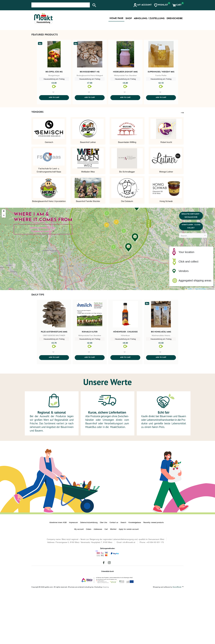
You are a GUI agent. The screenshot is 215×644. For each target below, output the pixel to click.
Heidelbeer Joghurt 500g (125, 119)
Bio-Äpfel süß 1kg (54, 119)
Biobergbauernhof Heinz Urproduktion (49, 252)
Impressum (73, 573)
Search (123, 573)
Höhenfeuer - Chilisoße (125, 383)
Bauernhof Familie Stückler (88, 252)
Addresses (98, 580)
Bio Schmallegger (127, 222)
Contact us (114, 573)
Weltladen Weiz (88, 222)
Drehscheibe (175, 19)
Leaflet (189, 340)
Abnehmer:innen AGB (58, 573)
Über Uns (104, 573)
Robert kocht (166, 193)
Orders (89, 580)
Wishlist (113, 580)
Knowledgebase (135, 573)
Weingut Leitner (166, 222)
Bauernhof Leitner (88, 193)
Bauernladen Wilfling (127, 193)
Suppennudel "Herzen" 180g (161, 119)
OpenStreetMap (200, 340)
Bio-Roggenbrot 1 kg (90, 119)
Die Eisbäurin (127, 252)
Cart (106, 580)
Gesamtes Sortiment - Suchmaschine (194, 267)
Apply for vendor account (129, 580)
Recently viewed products (154, 573)
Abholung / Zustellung (149, 19)
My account (79, 580)
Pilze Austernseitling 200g (54, 383)
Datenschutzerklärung (89, 573)
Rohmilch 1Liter (90, 383)
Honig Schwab (166, 252)
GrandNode (177, 638)
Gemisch (49, 193)
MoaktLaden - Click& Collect (194, 280)
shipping (106, 638)
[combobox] (194, 291)
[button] (142, 5)
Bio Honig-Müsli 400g (161, 383)
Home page (116, 18)
